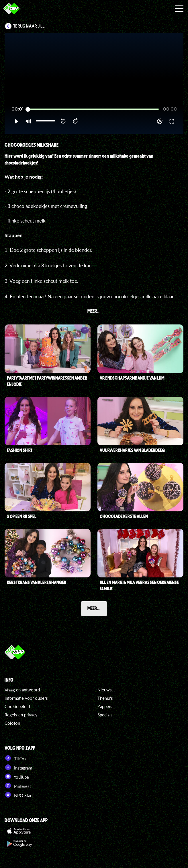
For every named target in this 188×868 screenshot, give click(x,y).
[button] (16, 121)
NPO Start (19, 795)
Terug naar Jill (29, 26)
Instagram (18, 767)
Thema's (105, 698)
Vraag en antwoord (22, 690)
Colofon (12, 723)
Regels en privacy (21, 715)
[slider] (93, 109)
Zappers (105, 706)
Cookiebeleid (17, 706)
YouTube (17, 776)
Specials (105, 715)
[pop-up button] (160, 121)
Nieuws (105, 690)
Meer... (94, 608)
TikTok (16, 758)
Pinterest (18, 786)
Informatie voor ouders (26, 698)
